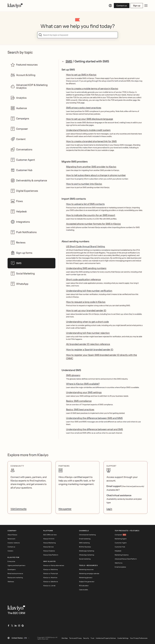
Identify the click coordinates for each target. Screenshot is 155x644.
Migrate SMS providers (75, 162)
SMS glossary (73, 375)
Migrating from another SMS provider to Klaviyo (91, 167)
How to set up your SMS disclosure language (90, 119)
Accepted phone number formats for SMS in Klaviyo (93, 224)
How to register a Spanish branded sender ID (90, 350)
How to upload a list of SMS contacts (85, 204)
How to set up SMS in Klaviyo (81, 75)
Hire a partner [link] (65, 509)
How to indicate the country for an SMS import (91, 215)
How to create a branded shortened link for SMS (91, 141)
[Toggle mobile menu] (146, 6)
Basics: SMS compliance (79, 401)
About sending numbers (75, 241)
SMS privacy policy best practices (84, 108)
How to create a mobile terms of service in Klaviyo (92, 89)
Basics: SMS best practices (80, 410)
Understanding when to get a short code (87, 322)
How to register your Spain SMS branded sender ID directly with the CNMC (101, 357)
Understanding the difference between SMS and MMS (94, 418)
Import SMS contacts (74, 199)
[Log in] (110, 6)
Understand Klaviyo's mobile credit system (88, 130)
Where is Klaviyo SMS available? (83, 384)
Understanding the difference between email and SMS (94, 429)
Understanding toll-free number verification (89, 291)
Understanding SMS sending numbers (86, 268)
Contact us (122, 6)
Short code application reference (83, 280)
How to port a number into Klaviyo (84, 184)
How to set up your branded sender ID (86, 311)
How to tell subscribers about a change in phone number (96, 175)
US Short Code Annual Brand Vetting (85, 247)
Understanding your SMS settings (84, 392)
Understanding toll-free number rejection (88, 333)
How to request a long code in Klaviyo (86, 302)
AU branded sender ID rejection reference (88, 344)
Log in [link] (109, 509)
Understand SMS (71, 370)
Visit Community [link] (19, 509)
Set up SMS (68, 70)
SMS (69, 61)
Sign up (137, 6)
